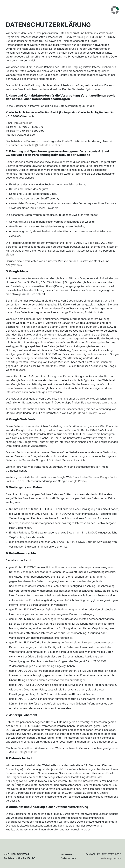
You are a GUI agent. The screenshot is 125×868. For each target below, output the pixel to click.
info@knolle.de (23, 123)
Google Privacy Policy (92, 413)
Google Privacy (78, 481)
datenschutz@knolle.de (34, 145)
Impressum (67, 854)
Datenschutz (68, 858)
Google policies (85, 399)
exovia (118, 858)
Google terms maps (104, 402)
